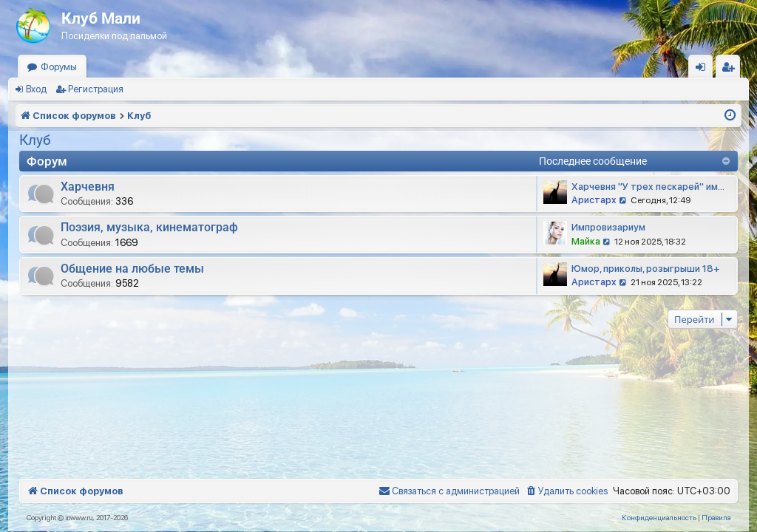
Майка (586, 241)
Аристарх (594, 200)
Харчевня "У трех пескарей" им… (648, 187)
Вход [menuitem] (704, 70)
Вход (36, 89)
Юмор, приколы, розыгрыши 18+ (646, 269)
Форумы (59, 67)
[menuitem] (566, 491)
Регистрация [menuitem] (731, 70)
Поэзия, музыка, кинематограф (149, 227)
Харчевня (88, 187)
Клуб (35, 140)
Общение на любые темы (132, 269)
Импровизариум (608, 227)
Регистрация (96, 89)
